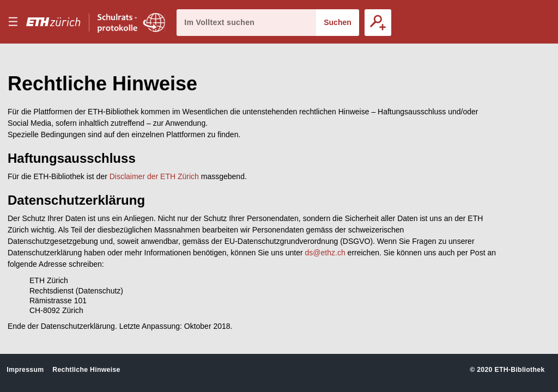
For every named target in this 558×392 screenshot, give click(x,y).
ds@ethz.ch (325, 253)
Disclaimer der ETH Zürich (154, 176)
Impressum (25, 370)
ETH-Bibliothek (519, 370)
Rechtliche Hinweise (86, 370)
